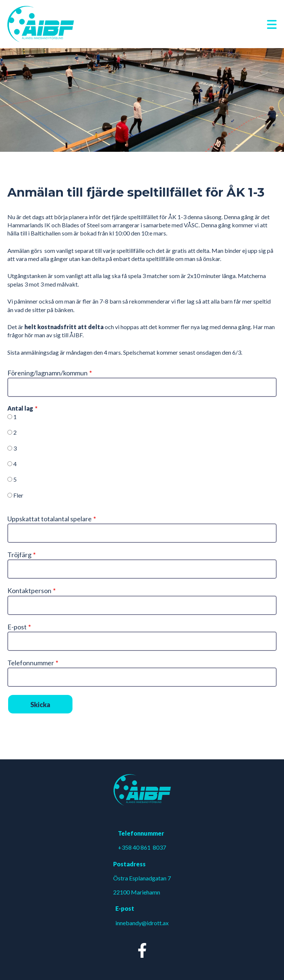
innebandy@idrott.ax (142, 923)
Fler (18, 495)
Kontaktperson (29, 591)
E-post (17, 627)
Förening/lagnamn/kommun (48, 373)
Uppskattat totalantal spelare (50, 519)
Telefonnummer (31, 663)
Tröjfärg (19, 555)
